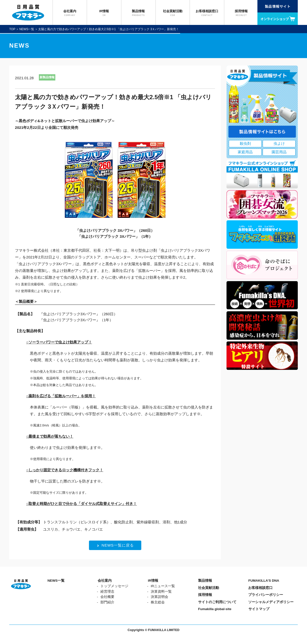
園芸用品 (279, 152)
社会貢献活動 (209, 588)
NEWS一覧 (27, 29)
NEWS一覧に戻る (115, 545)
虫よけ (279, 144)
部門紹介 (107, 602)
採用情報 (205, 595)
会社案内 (105, 581)
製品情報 (205, 581)
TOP (12, 29)
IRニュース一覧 (163, 586)
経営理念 (107, 592)
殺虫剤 (245, 144)
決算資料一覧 (161, 592)
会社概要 (107, 597)
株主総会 (158, 602)
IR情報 (153, 581)
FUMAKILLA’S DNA (264, 581)
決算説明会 (159, 597)
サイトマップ (259, 609)
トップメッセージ (114, 586)
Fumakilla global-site (215, 609)
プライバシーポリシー (266, 595)
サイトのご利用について (217, 602)
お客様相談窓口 (260, 588)
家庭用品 (245, 152)
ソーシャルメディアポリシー (271, 602)
